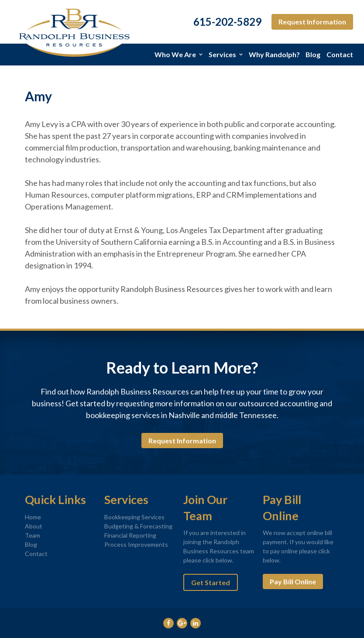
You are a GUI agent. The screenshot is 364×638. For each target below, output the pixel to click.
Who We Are (175, 54)
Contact (340, 54)
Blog (313, 54)
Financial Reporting (130, 535)
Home (33, 517)
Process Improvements (136, 544)
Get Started (211, 582)
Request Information (312, 22)
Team (33, 535)
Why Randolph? (274, 54)
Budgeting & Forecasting (138, 526)
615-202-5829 (227, 22)
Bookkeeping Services (134, 517)
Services (222, 54)
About (34, 526)
